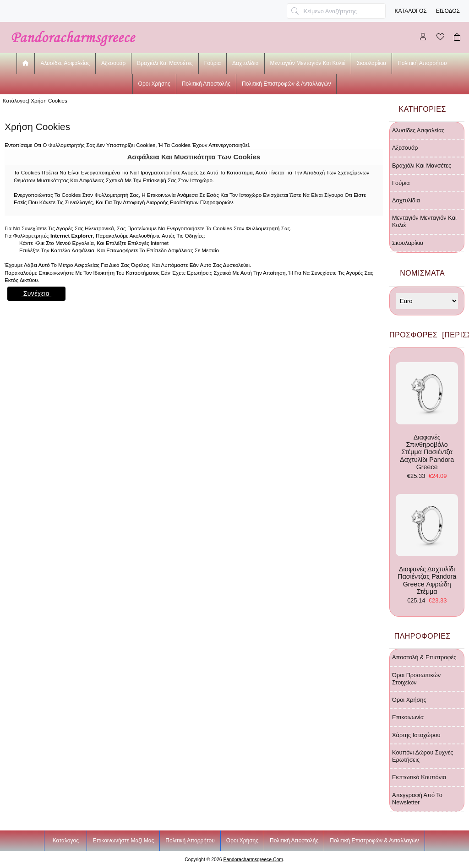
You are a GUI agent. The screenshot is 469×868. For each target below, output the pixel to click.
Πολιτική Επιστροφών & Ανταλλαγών (286, 84)
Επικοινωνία (408, 717)
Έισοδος (448, 11)
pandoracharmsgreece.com (253, 860)
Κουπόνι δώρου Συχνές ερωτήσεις (423, 756)
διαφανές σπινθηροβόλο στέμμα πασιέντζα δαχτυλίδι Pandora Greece (427, 416)
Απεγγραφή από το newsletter (417, 799)
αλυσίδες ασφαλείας (65, 63)
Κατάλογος (411, 11)
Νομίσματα (422, 273)
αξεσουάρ (113, 63)
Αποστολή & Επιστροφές (424, 657)
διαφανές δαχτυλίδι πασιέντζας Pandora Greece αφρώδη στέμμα (427, 545)
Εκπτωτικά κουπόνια (419, 777)
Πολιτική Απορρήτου (422, 63)
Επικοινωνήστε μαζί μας (123, 841)
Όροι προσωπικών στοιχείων (416, 679)
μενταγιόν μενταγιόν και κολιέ (308, 63)
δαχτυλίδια (245, 63)
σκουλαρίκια (371, 63)
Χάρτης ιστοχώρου (416, 735)
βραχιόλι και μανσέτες (165, 63)
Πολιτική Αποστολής (206, 84)
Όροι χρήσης (409, 700)
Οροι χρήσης (154, 84)
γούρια (213, 63)
